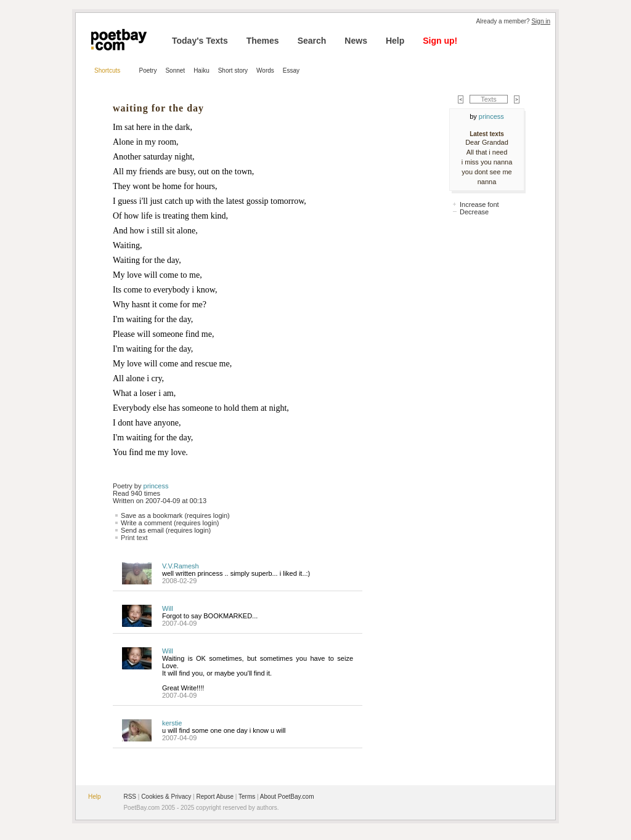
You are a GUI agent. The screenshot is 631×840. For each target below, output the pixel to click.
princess (156, 486)
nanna (487, 182)
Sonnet (175, 71)
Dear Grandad (487, 142)
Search (312, 41)
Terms (247, 797)
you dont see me (486, 172)
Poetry (148, 71)
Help (395, 41)
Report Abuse (215, 797)
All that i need (487, 152)
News (356, 41)
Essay (291, 71)
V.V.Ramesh (181, 566)
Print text (134, 538)
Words (265, 71)
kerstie (172, 723)
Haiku (202, 71)
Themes (263, 41)
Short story (233, 71)
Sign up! (440, 41)
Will (168, 608)
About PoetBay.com (287, 797)
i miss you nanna (487, 162)
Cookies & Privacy (166, 797)
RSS (130, 797)
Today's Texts (200, 41)
